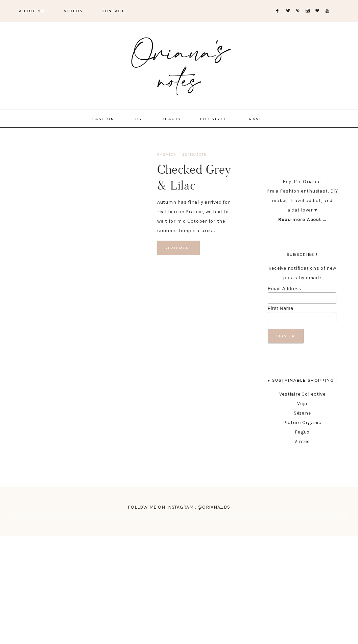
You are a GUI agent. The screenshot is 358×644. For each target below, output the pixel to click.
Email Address (284, 289)
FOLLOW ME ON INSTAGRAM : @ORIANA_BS (179, 507)
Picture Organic (302, 423)
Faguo (302, 432)
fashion (167, 154)
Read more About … (302, 219)
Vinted (302, 441)
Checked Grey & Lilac (194, 177)
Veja (302, 404)
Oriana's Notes (179, 64)
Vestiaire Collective (302, 394)
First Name (281, 308)
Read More (178, 248)
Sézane (302, 413)
